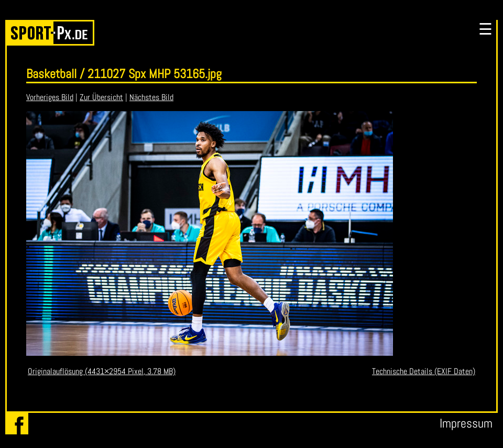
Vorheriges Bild (50, 97)
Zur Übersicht (101, 97)
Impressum (466, 423)
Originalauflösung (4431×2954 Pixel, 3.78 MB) (102, 371)
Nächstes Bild (151, 97)
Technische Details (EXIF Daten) (424, 371)
